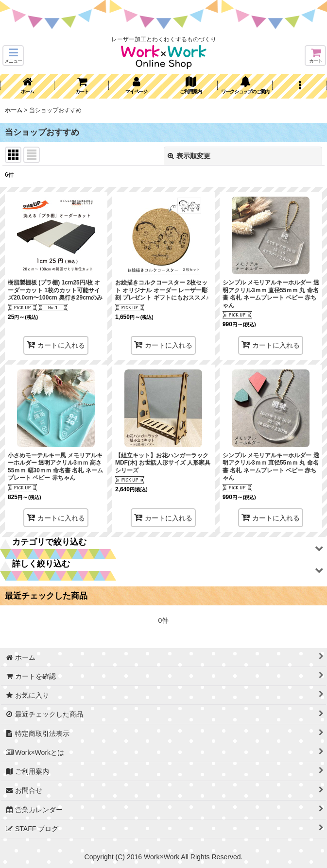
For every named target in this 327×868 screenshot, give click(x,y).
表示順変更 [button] (189, 156)
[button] (13, 56)
